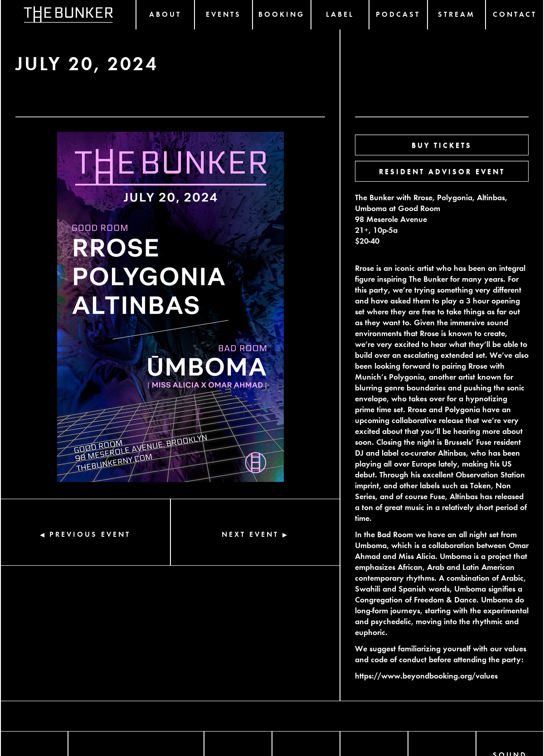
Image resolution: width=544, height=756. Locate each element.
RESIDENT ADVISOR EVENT (442, 171)
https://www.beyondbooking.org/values (426, 675)
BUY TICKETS (442, 145)
